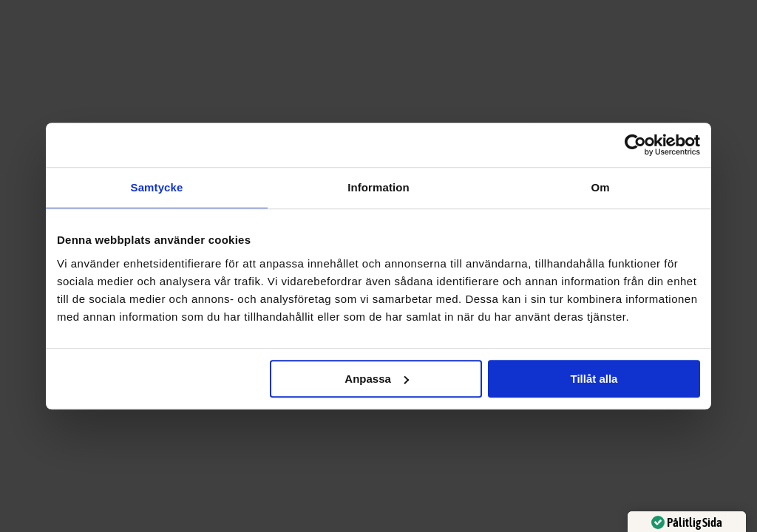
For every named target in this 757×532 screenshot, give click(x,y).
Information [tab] (378, 187)
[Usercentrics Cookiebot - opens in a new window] (635, 145)
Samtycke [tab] (157, 187)
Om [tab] (600, 187)
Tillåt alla (594, 379)
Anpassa (377, 379)
